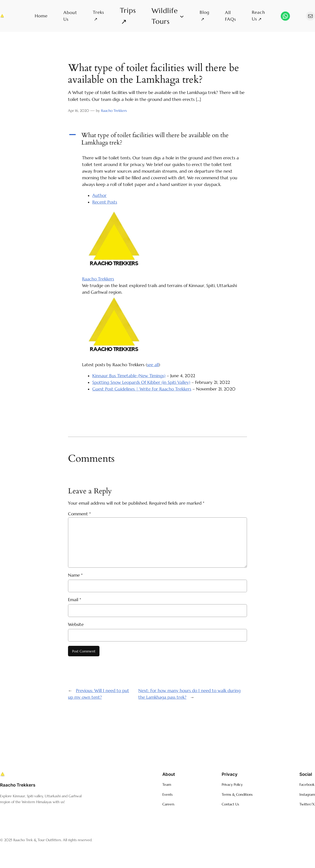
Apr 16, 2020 (78, 111)
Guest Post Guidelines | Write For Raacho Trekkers (142, 389)
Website (76, 625)
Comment (79, 514)
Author (99, 195)
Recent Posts (105, 202)
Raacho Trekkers (114, 111)
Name (75, 575)
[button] (157, 139)
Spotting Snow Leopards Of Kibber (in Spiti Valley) (141, 382)
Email (75, 600)
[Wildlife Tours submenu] (168, 16)
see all (153, 365)
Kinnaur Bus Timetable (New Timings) (129, 376)
